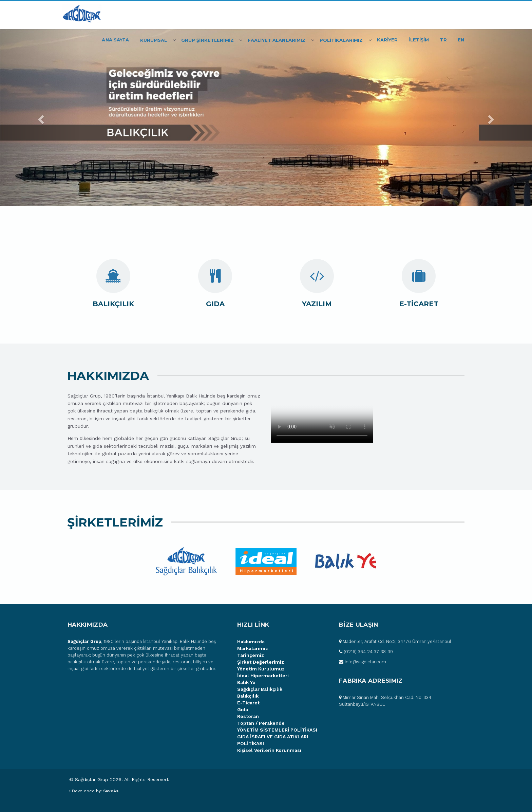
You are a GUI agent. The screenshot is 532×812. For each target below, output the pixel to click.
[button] (40, 117)
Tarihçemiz (251, 655)
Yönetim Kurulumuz (261, 669)
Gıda (243, 709)
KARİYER (387, 40)
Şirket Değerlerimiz (261, 662)
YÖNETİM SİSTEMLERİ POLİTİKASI (277, 730)
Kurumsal (154, 40)
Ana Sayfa (115, 40)
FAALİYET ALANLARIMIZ (277, 40)
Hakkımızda (251, 642)
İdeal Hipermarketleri (263, 676)
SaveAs (111, 791)
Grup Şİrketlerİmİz (207, 40)
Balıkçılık (248, 696)
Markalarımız (253, 648)
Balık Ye (246, 682)
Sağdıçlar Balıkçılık (260, 689)
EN (461, 40)
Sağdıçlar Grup (84, 641)
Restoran (248, 716)
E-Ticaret (248, 703)
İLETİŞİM (419, 40)
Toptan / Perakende (261, 723)
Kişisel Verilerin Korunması (269, 750)
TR (443, 40)
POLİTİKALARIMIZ (341, 40)
